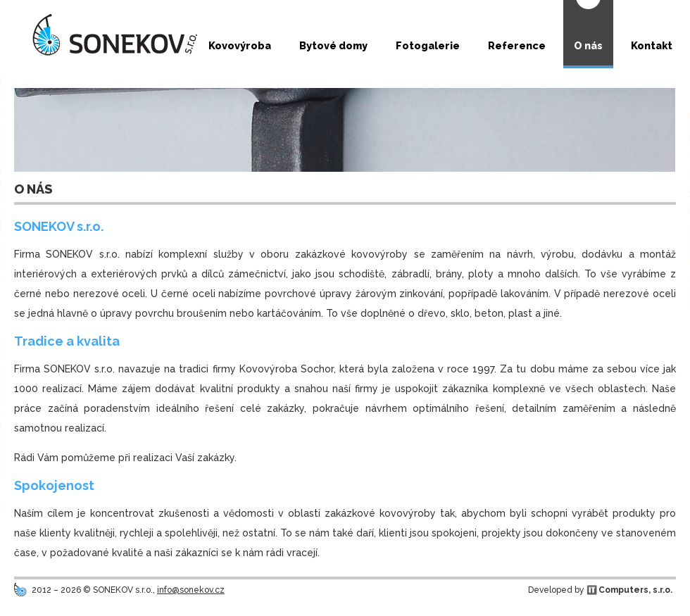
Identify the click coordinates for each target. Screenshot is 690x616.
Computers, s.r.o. (635, 590)
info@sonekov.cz (191, 590)
